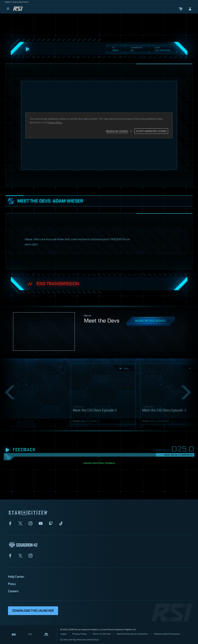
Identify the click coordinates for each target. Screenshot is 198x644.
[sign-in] (190, 9)
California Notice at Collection (132, 634)
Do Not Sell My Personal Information (80, 640)
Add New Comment (179, 455)
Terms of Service (102, 634)
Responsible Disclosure (167, 634)
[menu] (8, 9)
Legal (63, 634)
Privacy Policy (79, 634)
